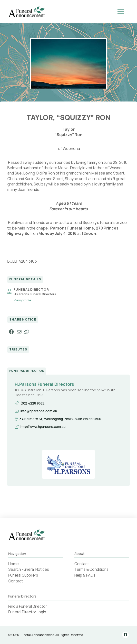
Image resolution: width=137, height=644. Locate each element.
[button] (121, 12)
